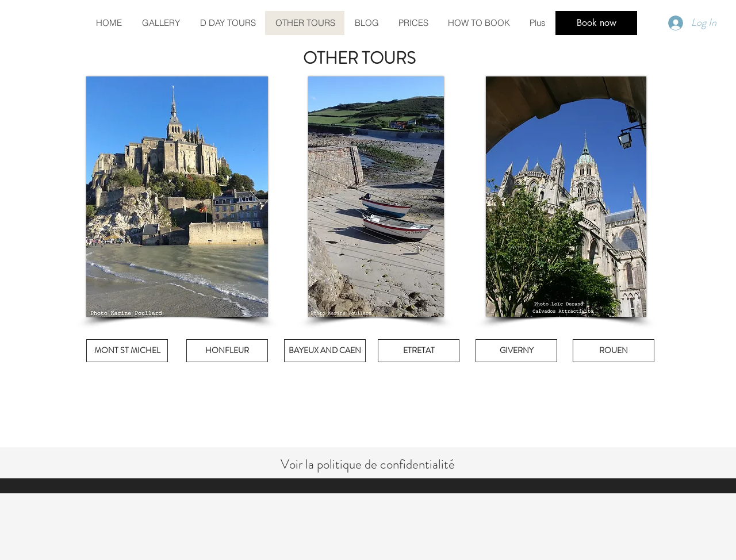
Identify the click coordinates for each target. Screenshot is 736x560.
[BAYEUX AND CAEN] (325, 351)
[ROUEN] (614, 351)
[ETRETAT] (419, 351)
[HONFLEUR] (227, 351)
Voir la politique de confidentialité (368, 464)
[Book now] (596, 23)
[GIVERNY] (516, 351)
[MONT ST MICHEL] (127, 351)
